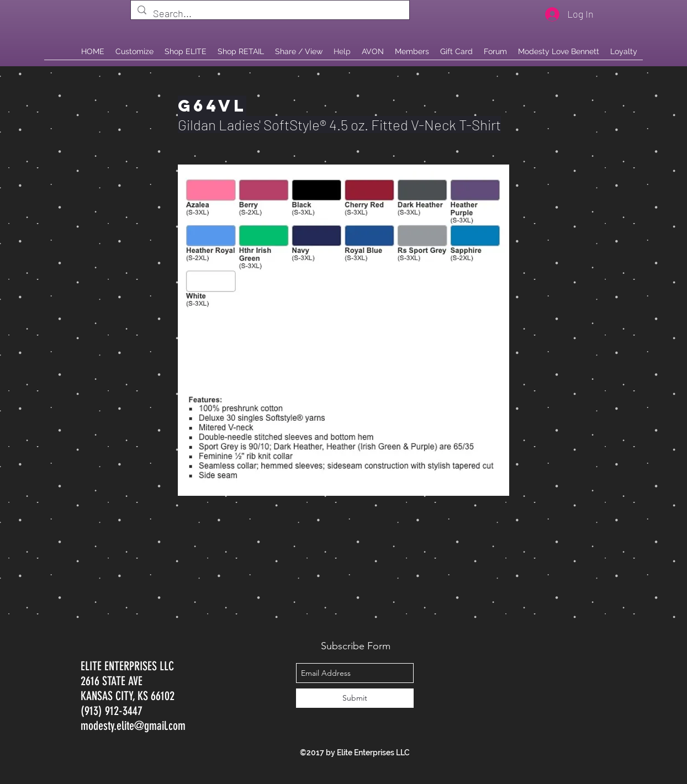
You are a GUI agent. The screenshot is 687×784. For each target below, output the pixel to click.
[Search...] (269, 14)
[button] (241, 51)
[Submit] (355, 698)
